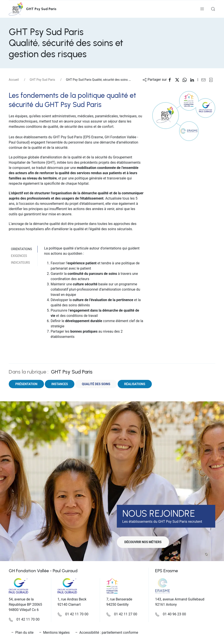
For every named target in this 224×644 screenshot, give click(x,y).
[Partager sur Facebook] (171, 80)
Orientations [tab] (21, 249)
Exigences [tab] (19, 256)
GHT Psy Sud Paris (42, 80)
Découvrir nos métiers (144, 542)
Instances (60, 384)
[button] (202, 9)
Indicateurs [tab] (20, 263)
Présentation (26, 384)
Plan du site (24, 633)
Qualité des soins (96, 384)
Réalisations (135, 384)
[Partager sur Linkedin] (194, 80)
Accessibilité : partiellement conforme (109, 633)
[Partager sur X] (179, 80)
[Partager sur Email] (205, 80)
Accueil (14, 80)
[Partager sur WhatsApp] (186, 80)
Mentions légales (56, 633)
